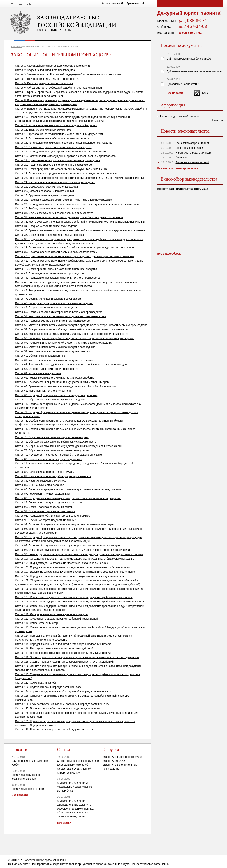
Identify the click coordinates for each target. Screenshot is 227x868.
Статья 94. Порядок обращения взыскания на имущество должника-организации (64, 524)
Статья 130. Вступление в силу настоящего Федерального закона (55, 730)
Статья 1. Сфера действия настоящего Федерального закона (52, 66)
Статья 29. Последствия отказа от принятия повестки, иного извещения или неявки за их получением (77, 204)
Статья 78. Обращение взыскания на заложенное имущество (53, 450)
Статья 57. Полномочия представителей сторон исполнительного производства (64, 343)
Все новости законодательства (178, 168)
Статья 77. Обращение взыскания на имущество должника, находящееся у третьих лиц (69, 446)
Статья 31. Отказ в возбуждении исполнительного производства (54, 213)
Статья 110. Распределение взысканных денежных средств (51, 614)
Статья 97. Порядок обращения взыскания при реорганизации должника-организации (68, 546)
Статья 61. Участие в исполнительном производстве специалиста (55, 360)
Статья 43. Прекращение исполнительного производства (50, 273)
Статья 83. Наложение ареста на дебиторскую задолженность (53, 476)
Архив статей (135, 4)
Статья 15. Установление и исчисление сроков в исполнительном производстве (64, 143)
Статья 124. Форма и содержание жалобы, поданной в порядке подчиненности (63, 691)
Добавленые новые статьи (28, 789)
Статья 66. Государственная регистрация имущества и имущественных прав (62, 382)
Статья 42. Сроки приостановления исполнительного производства (56, 269)
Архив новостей (113, 4)
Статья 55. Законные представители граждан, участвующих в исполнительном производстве (72, 334)
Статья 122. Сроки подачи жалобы (36, 683)
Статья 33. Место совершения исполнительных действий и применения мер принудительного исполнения (80, 222)
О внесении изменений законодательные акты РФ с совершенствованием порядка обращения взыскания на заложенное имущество (76, 809)
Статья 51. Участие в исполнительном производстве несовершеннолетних (61, 316)
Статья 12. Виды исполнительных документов (43, 130)
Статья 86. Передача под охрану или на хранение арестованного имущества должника (68, 489)
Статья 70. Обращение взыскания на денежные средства (50, 400)
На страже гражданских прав (193, 153)
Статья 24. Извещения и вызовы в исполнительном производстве (55, 182)
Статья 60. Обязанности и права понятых (40, 356)
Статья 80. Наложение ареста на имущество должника (49, 459)
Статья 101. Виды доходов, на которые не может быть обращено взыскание (62, 563)
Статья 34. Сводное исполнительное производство (46, 226)
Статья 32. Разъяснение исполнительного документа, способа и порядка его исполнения (69, 217)
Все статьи (64, 823)
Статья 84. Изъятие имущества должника (40, 481)
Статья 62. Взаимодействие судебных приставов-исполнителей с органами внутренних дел (71, 365)
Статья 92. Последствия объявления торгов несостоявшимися (53, 516)
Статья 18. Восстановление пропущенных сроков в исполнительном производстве (65, 156)
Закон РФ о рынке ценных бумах (123, 757)
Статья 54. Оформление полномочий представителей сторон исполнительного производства (72, 329)
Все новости (20, 795)
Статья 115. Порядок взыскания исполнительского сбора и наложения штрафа (63, 644)
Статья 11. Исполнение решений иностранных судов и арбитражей (56, 125)
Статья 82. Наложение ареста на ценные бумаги (45, 472)
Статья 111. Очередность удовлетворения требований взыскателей (56, 619)
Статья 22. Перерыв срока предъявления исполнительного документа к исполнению (67, 174)
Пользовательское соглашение (150, 864)
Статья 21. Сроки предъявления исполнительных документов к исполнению (61, 169)
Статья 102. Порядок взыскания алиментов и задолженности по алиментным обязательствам (72, 567)
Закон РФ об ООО (114, 761)
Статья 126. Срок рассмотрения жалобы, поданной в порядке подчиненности (62, 704)
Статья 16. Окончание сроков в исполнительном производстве (53, 147)
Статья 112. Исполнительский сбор (37, 623)
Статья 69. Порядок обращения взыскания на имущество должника (56, 395)
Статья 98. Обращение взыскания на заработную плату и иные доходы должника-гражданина (73, 550)
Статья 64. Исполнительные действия (38, 373)
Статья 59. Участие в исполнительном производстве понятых (53, 351)
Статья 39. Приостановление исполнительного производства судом (56, 252)
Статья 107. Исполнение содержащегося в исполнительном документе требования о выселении (74, 597)
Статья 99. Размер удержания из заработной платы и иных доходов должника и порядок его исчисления (79, 554)
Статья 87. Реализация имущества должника (43, 494)
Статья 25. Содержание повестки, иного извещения (47, 187)
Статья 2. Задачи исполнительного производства (45, 70)
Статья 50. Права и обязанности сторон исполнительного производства (59, 312)
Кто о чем (181, 158)
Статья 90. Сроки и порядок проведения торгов (44, 507)
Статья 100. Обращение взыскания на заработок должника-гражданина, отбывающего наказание (75, 559)
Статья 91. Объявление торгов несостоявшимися (45, 511)
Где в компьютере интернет (192, 143)
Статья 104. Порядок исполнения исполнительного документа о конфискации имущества (70, 576)
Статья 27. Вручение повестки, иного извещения (45, 195)
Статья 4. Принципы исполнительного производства (47, 79)
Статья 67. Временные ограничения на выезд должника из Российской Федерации (66, 386)
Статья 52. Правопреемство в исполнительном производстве (52, 321)
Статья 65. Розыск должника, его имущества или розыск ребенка (55, 378)
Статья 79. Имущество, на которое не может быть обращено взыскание (59, 455)
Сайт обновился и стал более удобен (190, 59)
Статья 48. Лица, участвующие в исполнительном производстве (54, 303)
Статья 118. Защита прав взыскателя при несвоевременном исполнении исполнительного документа (77, 657)
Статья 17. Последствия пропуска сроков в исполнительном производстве (61, 152)
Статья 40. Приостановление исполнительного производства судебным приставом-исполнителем (75, 256)
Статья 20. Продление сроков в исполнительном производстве (53, 165)
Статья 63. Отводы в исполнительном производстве (47, 369)
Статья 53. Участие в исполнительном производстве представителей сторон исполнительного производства (81, 325)
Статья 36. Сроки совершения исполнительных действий (50, 235)
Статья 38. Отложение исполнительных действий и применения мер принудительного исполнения (75, 248)
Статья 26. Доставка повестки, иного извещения (45, 191)
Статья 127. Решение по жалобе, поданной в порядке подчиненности (57, 709)
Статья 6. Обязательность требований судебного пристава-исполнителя (59, 88)
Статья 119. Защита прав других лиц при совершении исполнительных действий (64, 662)
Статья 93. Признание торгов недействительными (46, 520)
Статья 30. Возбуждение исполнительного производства (49, 209)
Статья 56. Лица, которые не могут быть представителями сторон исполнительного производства (75, 338)
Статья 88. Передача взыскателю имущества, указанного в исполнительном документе (68, 498)
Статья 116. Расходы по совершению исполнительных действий (54, 648)
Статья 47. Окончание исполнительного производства (48, 299)
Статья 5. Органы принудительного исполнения (44, 83)
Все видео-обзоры (170, 254)
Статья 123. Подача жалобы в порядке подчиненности (48, 687)
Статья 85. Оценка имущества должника (40, 485)
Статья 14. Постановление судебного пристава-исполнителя (52, 138)
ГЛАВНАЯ (17, 46)
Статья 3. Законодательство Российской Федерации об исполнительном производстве (68, 74)
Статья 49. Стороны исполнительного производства (47, 308)
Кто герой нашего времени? (193, 162)
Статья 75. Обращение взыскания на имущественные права (52, 437)
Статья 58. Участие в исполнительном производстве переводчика (55, 347)
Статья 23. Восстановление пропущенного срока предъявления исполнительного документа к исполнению (80, 178)
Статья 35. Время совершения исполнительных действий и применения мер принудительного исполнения (80, 230)
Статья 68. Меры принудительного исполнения (44, 391)
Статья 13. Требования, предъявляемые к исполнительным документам (59, 134)
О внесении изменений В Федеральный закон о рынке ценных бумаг (75, 787)
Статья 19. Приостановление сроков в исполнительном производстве (58, 160)
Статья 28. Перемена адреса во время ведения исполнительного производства (64, 200)
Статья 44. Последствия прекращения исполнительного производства (58, 278)
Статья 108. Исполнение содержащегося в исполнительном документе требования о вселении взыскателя (80, 602)
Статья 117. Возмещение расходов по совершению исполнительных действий (63, 653)
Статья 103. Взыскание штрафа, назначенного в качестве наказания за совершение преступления (75, 572)
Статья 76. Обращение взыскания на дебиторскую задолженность (56, 442)
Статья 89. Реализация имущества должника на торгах (49, 503)
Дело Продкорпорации (189, 148)
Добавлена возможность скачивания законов (194, 71)
